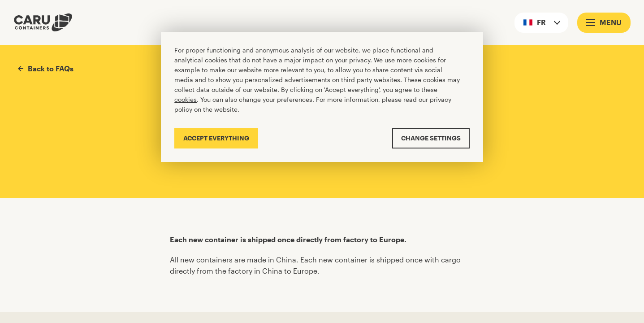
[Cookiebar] (322, 97)
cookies (186, 99)
